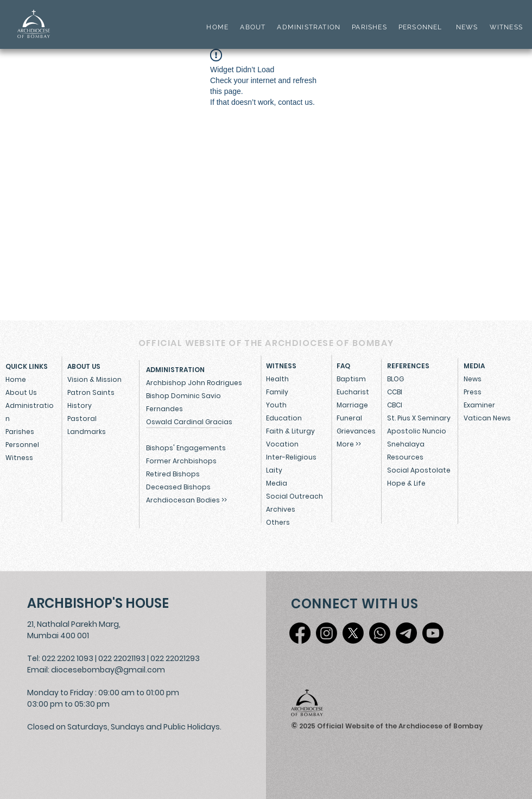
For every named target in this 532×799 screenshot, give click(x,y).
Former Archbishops (181, 461)
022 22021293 (175, 658)
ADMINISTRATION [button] (309, 27)
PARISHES (369, 27)
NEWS (467, 27)
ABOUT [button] (253, 27)
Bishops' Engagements (186, 448)
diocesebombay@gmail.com (108, 670)
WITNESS (505, 27)
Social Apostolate (419, 470)
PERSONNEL (420, 27)
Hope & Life (406, 483)
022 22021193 (122, 658)
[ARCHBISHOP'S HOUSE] (101, 603)
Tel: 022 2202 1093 (60, 658)
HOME (217, 27)
